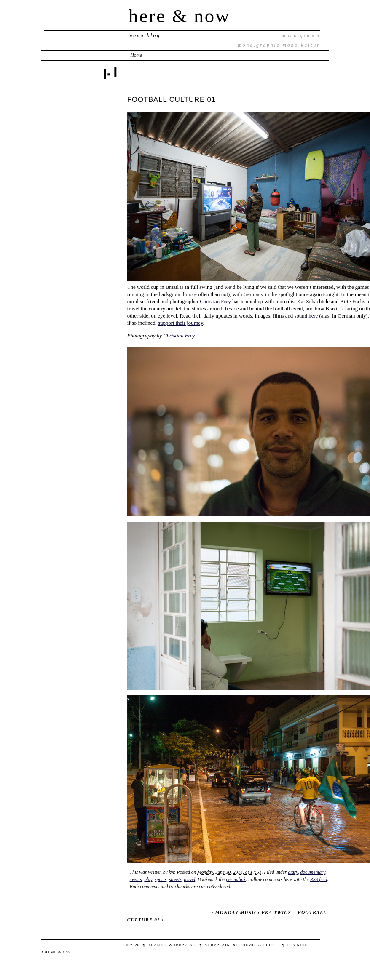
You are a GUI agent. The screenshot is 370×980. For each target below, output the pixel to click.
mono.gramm (301, 35)
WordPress (182, 945)
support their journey (181, 323)
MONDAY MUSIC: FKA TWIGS (253, 913)
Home (137, 55)
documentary (313, 872)
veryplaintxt (221, 945)
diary (293, 872)
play (148, 879)
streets (175, 879)
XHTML (49, 952)
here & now (179, 16)
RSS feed (319, 879)
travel (189, 879)
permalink (236, 879)
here (313, 316)
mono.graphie (259, 45)
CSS (67, 952)
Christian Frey (215, 302)
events (136, 879)
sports (161, 879)
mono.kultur (302, 45)
